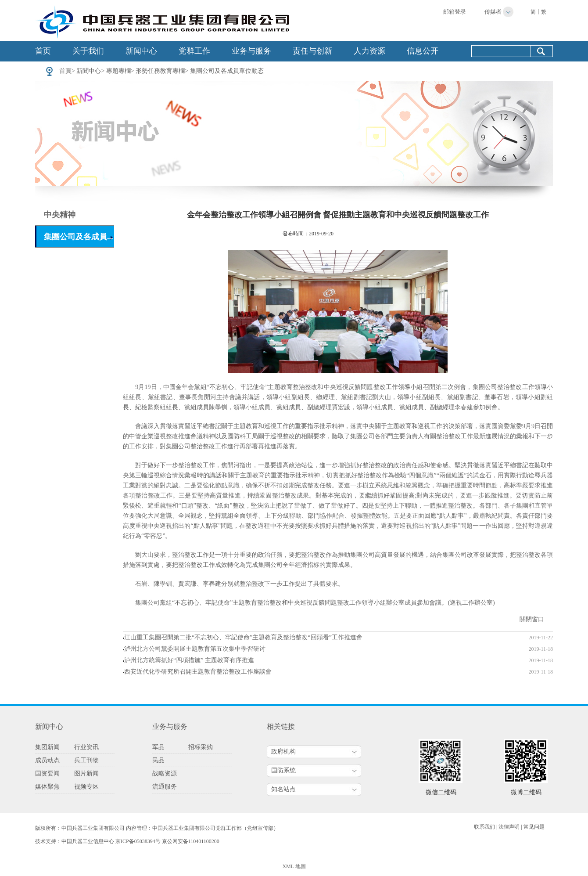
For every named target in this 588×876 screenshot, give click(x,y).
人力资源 (369, 51)
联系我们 (484, 827)
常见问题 (534, 827)
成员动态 (47, 760)
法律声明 (509, 827)
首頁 (65, 71)
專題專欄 (118, 71)
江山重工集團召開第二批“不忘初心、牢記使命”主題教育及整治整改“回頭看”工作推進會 (243, 637)
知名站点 (283, 789)
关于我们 (88, 51)
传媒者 (493, 12)
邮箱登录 (455, 12)
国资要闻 (47, 773)
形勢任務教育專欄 (160, 71)
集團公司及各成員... (79, 237)
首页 (43, 51)
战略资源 (165, 773)
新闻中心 (141, 51)
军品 (158, 747)
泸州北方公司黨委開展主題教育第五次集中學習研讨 (195, 649)
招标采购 (201, 747)
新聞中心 (89, 71)
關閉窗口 (532, 619)
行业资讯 (86, 747)
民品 (158, 760)
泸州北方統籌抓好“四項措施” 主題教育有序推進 (189, 660)
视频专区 (86, 787)
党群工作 (194, 51)
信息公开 (423, 51)
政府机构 (283, 752)
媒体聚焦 (47, 787)
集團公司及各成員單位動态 (227, 71)
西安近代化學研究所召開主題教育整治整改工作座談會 (198, 672)
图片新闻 (86, 773)
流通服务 (165, 787)
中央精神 (60, 215)
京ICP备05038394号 (138, 841)
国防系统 (283, 770)
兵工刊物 (86, 760)
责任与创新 (312, 51)
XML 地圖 (294, 866)
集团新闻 (47, 747)
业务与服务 (251, 51)
